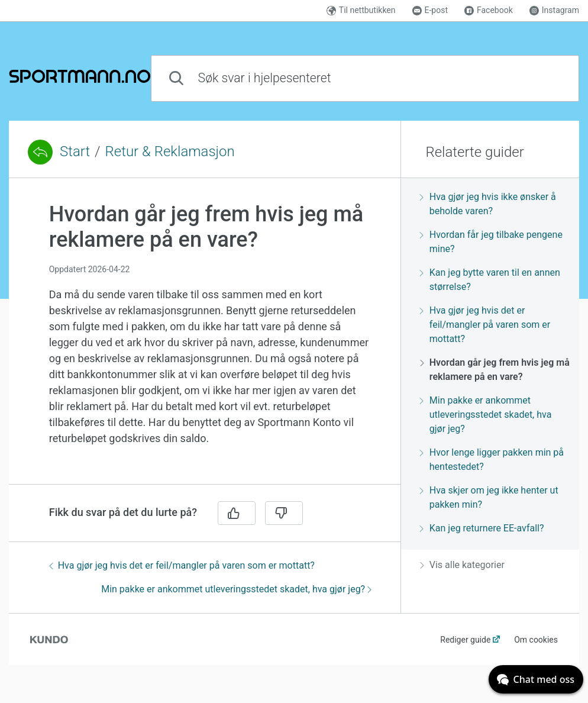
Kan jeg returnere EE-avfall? (482, 528)
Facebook (489, 10)
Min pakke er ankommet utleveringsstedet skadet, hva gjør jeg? (236, 589)
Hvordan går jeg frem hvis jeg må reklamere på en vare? (495, 370)
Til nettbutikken (361, 10)
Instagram (554, 10)
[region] (205, 338)
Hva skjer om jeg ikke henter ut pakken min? (489, 497)
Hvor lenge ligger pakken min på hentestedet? (492, 459)
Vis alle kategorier (462, 565)
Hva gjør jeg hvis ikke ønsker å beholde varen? (488, 204)
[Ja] (237, 513)
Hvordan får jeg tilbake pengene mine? (491, 242)
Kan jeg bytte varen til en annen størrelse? (490, 280)
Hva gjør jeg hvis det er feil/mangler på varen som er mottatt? (182, 565)
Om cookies (536, 640)
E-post (430, 10)
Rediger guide (465, 640)
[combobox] (365, 78)
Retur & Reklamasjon (170, 151)
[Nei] (284, 513)
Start (75, 151)
